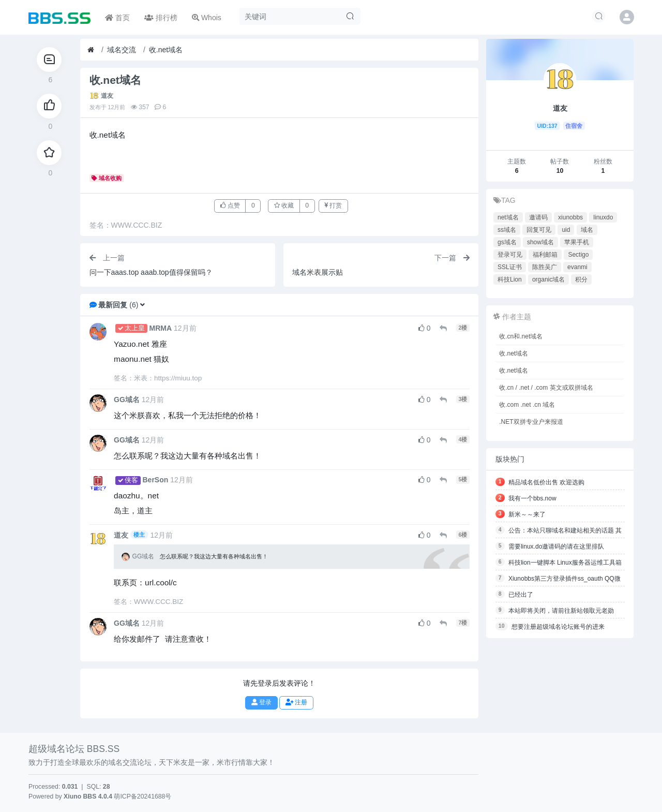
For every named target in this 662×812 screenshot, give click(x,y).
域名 (587, 230)
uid (566, 230)
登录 (261, 702)
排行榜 (161, 18)
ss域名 (507, 230)
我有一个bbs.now (532, 498)
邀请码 (538, 217)
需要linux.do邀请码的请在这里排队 (556, 547)
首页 (117, 18)
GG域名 (127, 400)
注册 (296, 702)
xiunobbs (570, 217)
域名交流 (122, 50)
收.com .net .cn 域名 (527, 405)
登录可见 (510, 255)
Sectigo (578, 255)
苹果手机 (577, 242)
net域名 (508, 217)
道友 (107, 96)
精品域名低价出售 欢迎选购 (546, 482)
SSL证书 (510, 267)
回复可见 (539, 230)
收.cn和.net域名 (521, 336)
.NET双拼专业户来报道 (531, 422)
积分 (581, 279)
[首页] (91, 50)
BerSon (156, 480)
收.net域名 (166, 50)
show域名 (540, 242)
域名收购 (107, 178)
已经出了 (521, 595)
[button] (142, 305)
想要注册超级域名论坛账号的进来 (558, 627)
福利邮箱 (545, 255)
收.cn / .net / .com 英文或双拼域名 (546, 388)
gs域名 (507, 242)
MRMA (161, 328)
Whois (207, 18)
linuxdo (603, 217)
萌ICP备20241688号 (142, 796)
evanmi (577, 267)
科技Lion (510, 279)
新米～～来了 (527, 514)
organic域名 (548, 279)
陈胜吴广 (545, 267)
